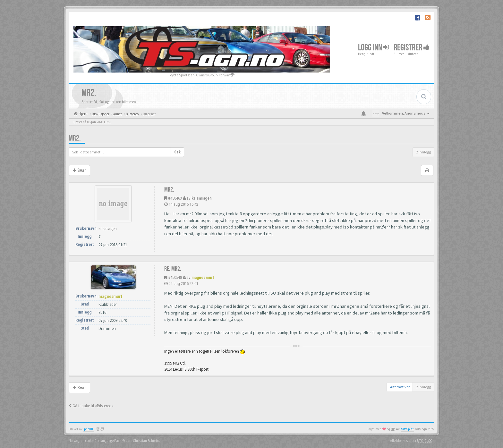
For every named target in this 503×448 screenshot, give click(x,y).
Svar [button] (79, 170)
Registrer (412, 48)
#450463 (175, 198)
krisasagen (202, 198)
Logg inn (373, 48)
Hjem (83, 114)
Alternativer (400, 387)
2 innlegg (423, 152)
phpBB (89, 429)
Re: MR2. (173, 269)
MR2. (75, 138)
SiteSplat (407, 429)
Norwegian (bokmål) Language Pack (95, 441)
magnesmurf (203, 277)
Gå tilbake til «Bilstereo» (91, 406)
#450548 (175, 277)
